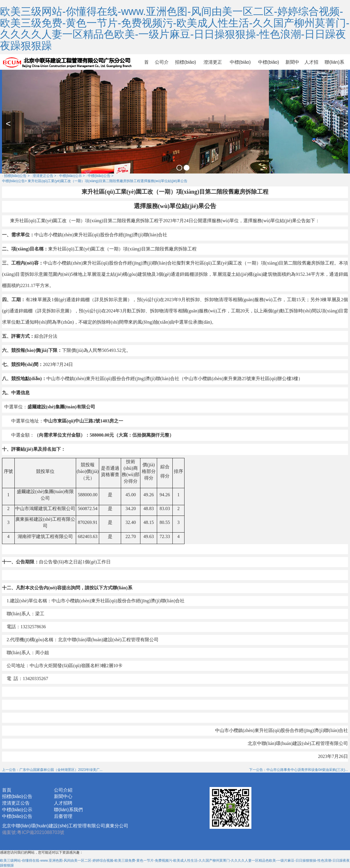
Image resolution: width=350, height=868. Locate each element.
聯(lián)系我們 (334, 65)
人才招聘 (311, 65)
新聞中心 (292, 65)
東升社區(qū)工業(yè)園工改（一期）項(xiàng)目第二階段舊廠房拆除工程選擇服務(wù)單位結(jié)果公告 (108, 181)
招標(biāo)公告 (186, 65)
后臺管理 (63, 816)
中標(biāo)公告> (14, 181)
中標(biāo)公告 (269, 65)
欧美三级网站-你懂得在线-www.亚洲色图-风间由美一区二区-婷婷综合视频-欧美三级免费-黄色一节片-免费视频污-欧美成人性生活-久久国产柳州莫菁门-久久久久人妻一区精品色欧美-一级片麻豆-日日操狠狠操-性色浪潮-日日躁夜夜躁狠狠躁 (175, 29)
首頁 (146, 65)
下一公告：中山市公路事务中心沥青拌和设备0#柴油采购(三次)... (299, 770)
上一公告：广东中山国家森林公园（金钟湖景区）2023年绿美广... (52, 770)
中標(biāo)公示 (240, 65)
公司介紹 (162, 65)
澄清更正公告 (213, 65)
